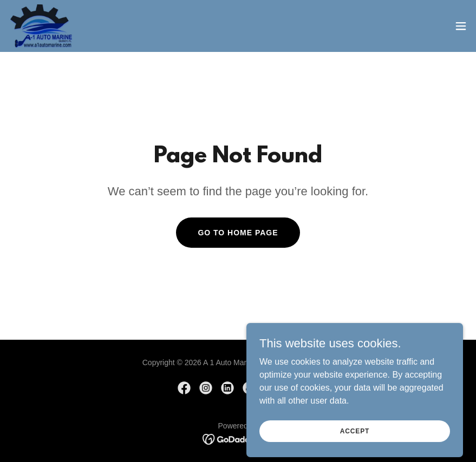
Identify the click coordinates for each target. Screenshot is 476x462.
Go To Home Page (238, 233)
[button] (461, 26)
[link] (41, 26)
